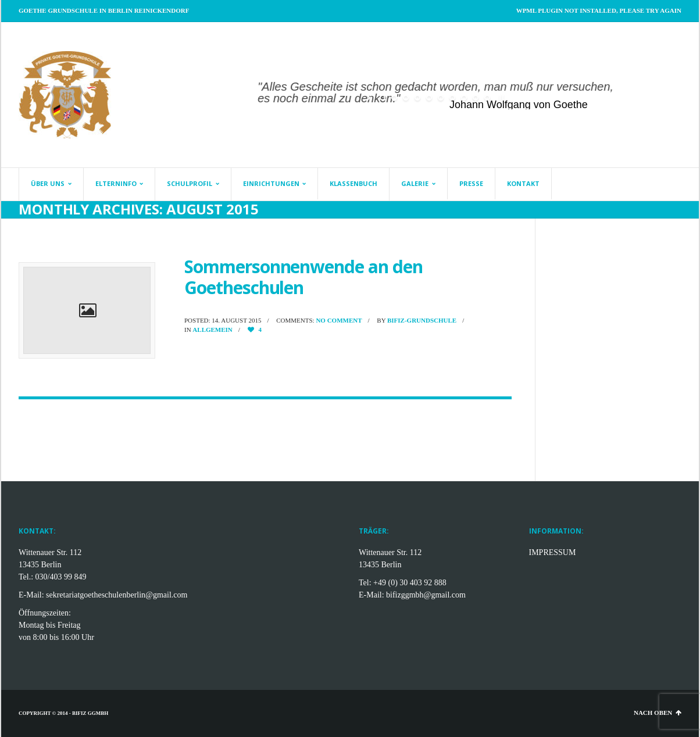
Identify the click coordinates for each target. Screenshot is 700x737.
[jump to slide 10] (487, 98)
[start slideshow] (369, 98)
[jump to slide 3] (406, 98)
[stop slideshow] (500, 98)
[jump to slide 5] (429, 98)
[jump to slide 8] (464, 98)
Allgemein (212, 330)
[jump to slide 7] (452, 98)
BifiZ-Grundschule (422, 320)
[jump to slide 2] (394, 98)
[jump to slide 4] (417, 98)
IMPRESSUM (553, 552)
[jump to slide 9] (476, 98)
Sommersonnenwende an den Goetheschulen (303, 277)
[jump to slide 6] (441, 98)
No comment (339, 320)
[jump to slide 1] (383, 98)
